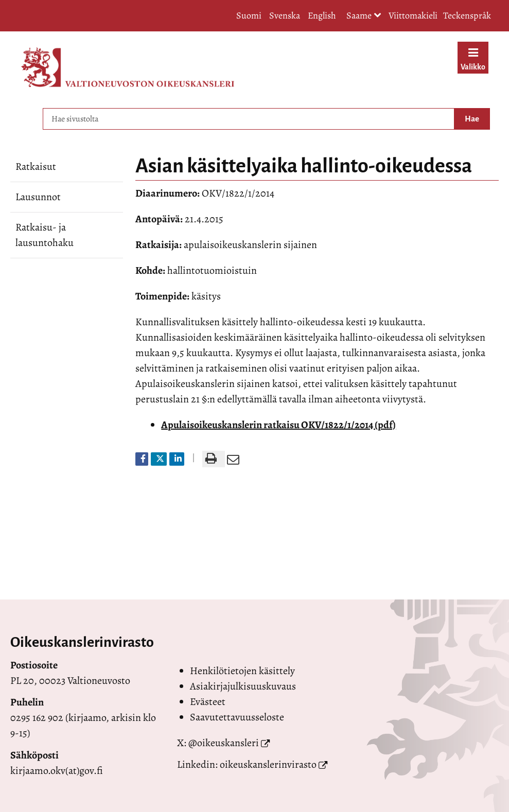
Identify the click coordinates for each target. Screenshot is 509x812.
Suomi (249, 15)
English (322, 15)
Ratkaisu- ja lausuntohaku (45, 235)
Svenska (285, 15)
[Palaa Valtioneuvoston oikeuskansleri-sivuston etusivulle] (128, 67)
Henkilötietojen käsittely (242, 671)
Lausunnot (38, 197)
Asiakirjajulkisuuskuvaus (243, 686)
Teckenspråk (467, 15)
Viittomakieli (413, 15)
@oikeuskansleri (224, 743)
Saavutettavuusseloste (237, 717)
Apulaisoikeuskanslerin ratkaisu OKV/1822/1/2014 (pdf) (278, 425)
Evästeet (208, 702)
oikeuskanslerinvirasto (268, 764)
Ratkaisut (36, 166)
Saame (364, 16)
